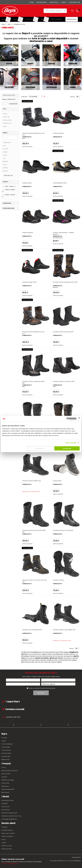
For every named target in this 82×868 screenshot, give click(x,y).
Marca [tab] (5, 133)
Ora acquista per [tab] (9, 95)
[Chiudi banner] (79, 419)
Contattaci (54, 2)
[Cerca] (10, 138)
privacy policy (51, 688)
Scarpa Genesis (58, 133)
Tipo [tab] (4, 109)
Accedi (32, 2)
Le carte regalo (6, 747)
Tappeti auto (5, 786)
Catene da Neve (6, 774)
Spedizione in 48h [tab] (9, 208)
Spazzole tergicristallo (8, 789)
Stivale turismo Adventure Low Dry (33, 134)
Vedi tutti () (8, 175)
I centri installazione (7, 744)
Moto (9, 24)
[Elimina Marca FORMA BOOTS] (17, 99)
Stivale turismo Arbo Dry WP (63, 332)
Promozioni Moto (6, 753)
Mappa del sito (6, 759)
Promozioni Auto (6, 750)
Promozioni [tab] (7, 203)
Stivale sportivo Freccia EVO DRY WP (34, 531)
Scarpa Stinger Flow (29, 282)
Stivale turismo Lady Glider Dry (64, 630)
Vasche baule (5, 783)
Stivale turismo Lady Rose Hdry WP (33, 382)
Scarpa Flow (57, 481)
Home (3, 24)
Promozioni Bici (6, 756)
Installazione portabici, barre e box (11, 816)
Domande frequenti (7, 830)
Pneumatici (5, 803)
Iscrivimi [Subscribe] (41, 693)
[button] (72, 11)
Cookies (4, 843)
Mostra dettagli (71, 443)
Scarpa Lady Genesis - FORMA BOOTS (63, 233)
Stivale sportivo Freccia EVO (63, 530)
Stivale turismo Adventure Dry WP (65, 282)
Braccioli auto (5, 792)
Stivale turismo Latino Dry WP (64, 381)
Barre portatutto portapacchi (10, 771)
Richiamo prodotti (6, 849)
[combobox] (47, 11)
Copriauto (4, 777)
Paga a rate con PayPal (8, 833)
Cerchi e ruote (5, 807)
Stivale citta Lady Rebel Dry (32, 630)
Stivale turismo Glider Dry (32, 481)
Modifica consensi (7, 846)
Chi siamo (4, 738)
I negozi (4, 741)
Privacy (4, 839)
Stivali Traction (58, 580)
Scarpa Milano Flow (60, 183)
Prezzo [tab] (5, 182)
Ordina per (24, 97)
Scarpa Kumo (27, 183)
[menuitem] (6, 19)
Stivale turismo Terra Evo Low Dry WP (35, 581)
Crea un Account (42, 2)
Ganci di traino (6, 810)
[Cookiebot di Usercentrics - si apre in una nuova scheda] (68, 419)
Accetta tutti (67, 448)
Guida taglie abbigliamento (9, 819)
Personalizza (41, 448)
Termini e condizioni (7, 836)
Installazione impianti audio (9, 813)
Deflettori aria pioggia (8, 780)
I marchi (4, 767)
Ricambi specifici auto (8, 800)
